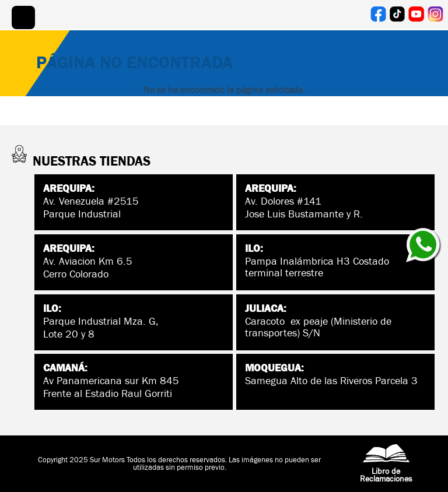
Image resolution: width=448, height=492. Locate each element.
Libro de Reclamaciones (386, 468)
